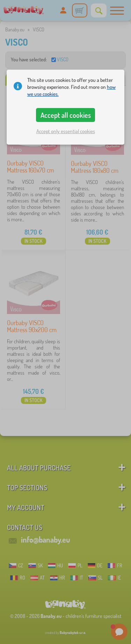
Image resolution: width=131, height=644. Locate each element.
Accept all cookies (66, 115)
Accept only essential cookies (66, 131)
